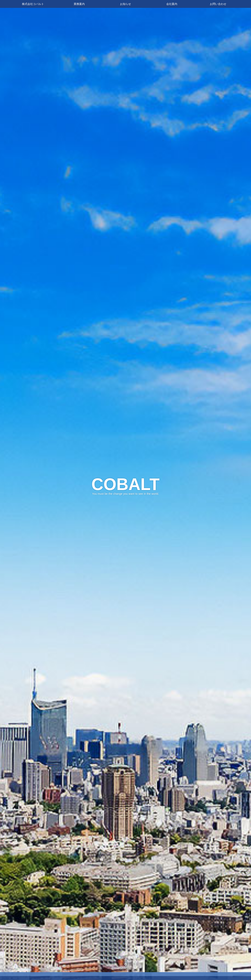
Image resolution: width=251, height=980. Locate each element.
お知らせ (125, 4)
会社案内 (172, 4)
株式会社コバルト (33, 4)
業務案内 (79, 4)
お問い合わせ (218, 4)
